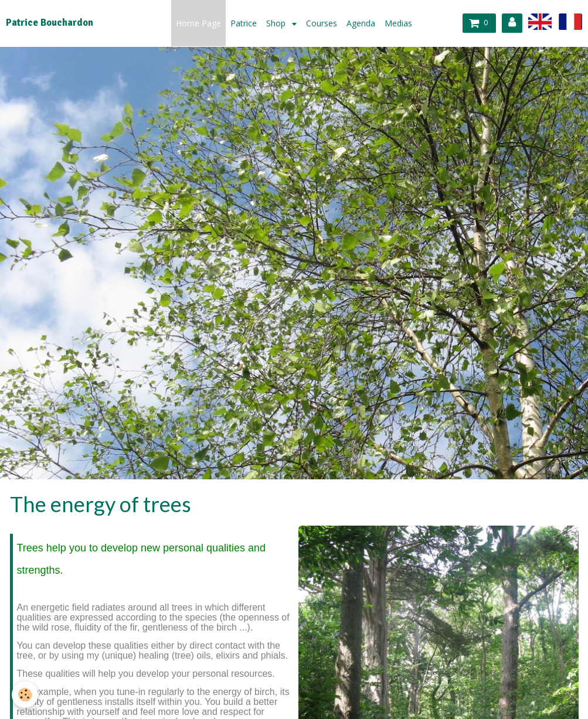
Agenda (361, 23)
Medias (398, 23)
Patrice (244, 23)
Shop (277, 23)
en (540, 21)
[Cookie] (25, 695)
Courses (322, 23)
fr (570, 21)
